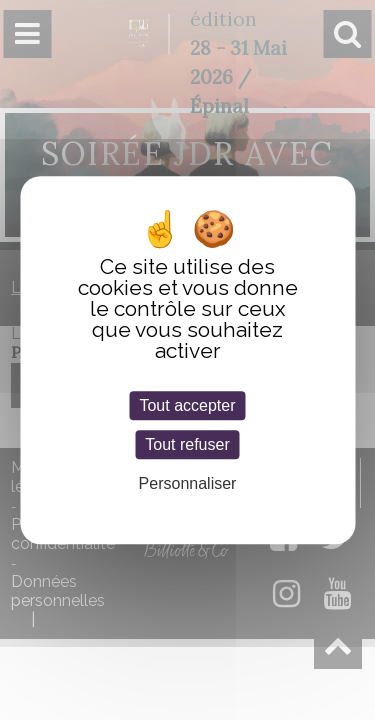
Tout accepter (187, 405)
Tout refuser (187, 444)
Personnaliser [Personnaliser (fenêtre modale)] (188, 484)
